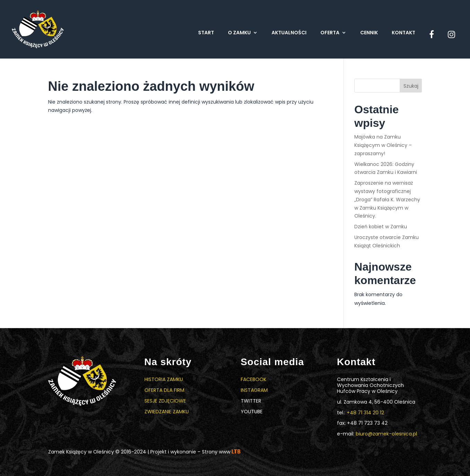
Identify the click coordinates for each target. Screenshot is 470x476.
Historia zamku (164, 379)
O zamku (239, 33)
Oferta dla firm (164, 390)
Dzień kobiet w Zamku (381, 227)
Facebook (254, 379)
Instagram (254, 390)
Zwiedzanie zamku (167, 412)
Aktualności (289, 33)
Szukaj (411, 86)
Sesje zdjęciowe (165, 401)
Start (206, 33)
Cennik (369, 33)
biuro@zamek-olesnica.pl (386, 434)
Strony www (221, 452)
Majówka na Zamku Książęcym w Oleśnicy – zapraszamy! (383, 145)
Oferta (330, 33)
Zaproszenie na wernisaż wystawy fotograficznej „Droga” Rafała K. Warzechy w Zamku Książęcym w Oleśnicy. (387, 199)
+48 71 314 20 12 (365, 413)
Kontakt (404, 33)
